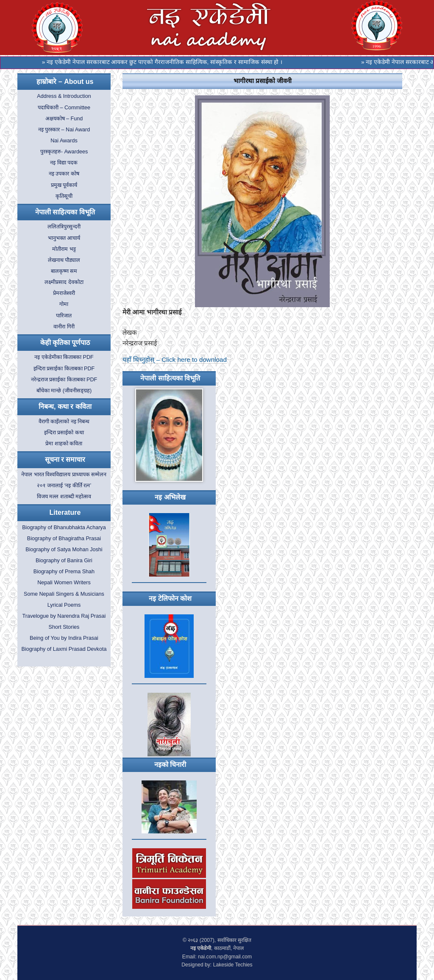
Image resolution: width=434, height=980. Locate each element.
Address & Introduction (64, 96)
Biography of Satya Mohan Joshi (64, 550)
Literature (65, 512)
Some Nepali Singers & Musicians (64, 594)
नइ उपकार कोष (64, 174)
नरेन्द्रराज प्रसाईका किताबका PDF (64, 380)
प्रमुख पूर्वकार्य (64, 185)
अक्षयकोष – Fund (64, 119)
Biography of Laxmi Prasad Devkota (64, 649)
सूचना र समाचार (65, 459)
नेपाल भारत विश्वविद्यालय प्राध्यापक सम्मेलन (64, 475)
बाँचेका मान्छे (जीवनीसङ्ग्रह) (64, 391)
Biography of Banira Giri (64, 561)
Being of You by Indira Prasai (64, 638)
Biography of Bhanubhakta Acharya (64, 527)
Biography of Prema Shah (64, 572)
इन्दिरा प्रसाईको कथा (64, 433)
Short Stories (64, 627)
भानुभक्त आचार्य (64, 238)
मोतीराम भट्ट (64, 249)
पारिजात (64, 316)
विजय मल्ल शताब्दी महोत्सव (64, 497)
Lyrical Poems (64, 605)
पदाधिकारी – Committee (64, 108)
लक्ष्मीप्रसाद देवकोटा (64, 282)
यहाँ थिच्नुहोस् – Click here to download (175, 360)
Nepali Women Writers (64, 583)
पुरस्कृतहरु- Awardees (64, 152)
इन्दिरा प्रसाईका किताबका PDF (64, 369)
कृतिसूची (64, 196)
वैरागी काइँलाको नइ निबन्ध (64, 422)
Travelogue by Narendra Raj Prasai (64, 616)
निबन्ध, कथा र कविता (65, 407)
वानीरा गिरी (64, 327)
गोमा (64, 304)
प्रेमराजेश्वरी (64, 293)
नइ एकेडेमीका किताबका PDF (64, 357)
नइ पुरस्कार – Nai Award (64, 130)
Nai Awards (64, 141)
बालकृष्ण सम (64, 271)
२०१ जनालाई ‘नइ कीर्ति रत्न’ (64, 486)
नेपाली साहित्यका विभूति (65, 212)
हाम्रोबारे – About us (65, 82)
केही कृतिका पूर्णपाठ (65, 343)
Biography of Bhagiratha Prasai (64, 539)
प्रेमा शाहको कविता (64, 444)
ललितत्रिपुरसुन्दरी (64, 227)
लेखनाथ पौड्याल (64, 260)
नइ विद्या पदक (64, 163)
